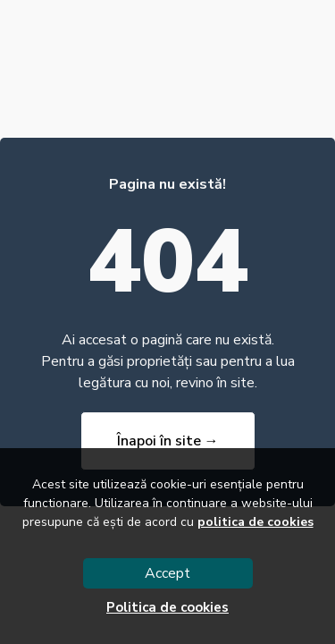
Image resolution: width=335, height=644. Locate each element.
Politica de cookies (167, 607)
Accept (167, 573)
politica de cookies (255, 522)
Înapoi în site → (168, 441)
